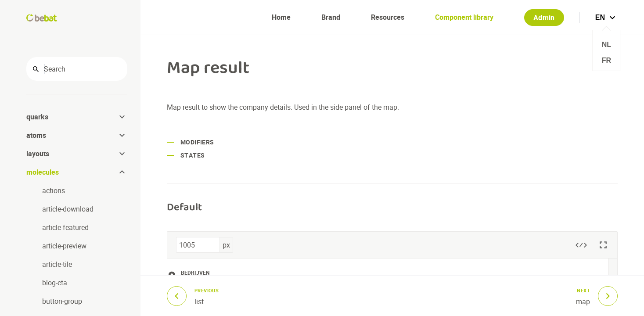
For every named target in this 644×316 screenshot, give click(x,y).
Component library (464, 17)
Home (281, 17)
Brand (331, 17)
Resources (388, 17)
